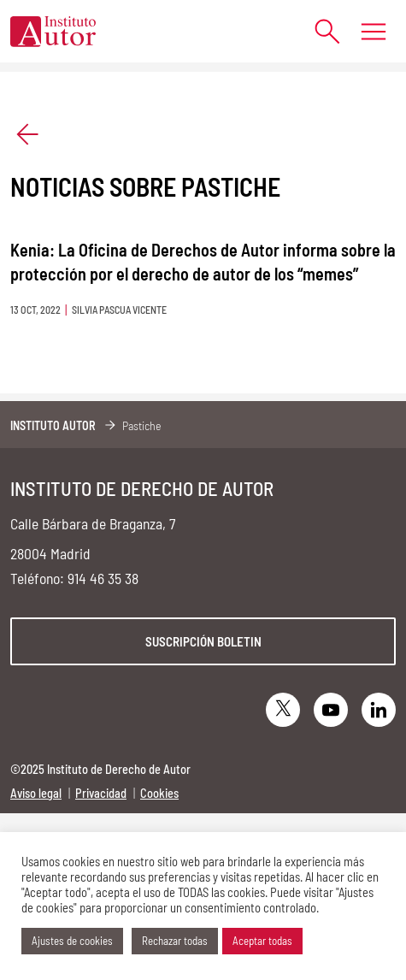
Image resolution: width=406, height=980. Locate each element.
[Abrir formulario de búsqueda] (318, 31)
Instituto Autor (53, 425)
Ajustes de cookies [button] (72, 941)
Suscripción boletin (203, 641)
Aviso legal (36, 793)
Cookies (159, 793)
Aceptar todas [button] (262, 941)
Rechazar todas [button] (175, 941)
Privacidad (101, 793)
